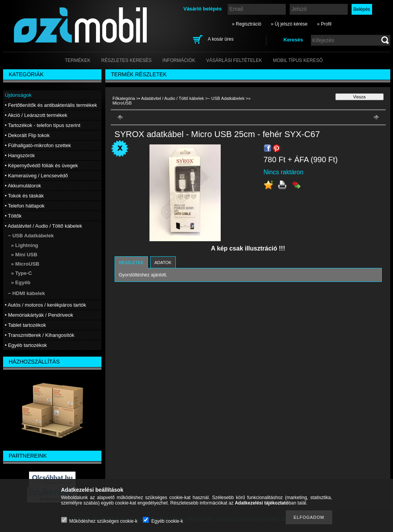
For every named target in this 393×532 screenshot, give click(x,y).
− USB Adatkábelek (226, 98)
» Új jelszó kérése (289, 24)
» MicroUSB (25, 264)
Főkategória (124, 98)
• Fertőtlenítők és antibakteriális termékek (51, 105)
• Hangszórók (20, 155)
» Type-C (22, 273)
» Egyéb (21, 282)
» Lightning (25, 245)
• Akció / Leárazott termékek (36, 115)
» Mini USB (24, 255)
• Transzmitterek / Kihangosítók (40, 335)
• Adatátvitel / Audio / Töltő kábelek (171, 98)
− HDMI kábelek (27, 293)
